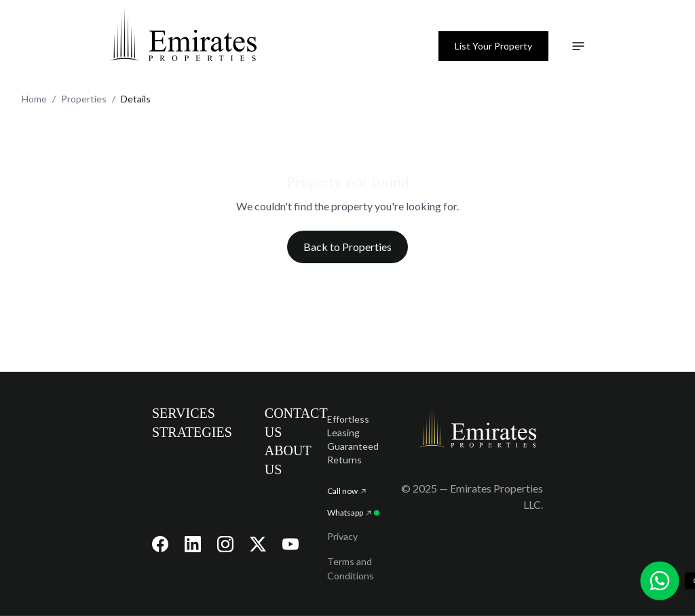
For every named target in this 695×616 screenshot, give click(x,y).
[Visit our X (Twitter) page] (258, 544)
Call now (346, 491)
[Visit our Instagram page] (225, 544)
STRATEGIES (192, 432)
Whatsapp (353, 513)
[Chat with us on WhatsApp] (660, 581)
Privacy (342, 536)
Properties (84, 99)
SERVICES (184, 413)
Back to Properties (347, 247)
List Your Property (493, 46)
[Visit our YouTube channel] (290, 544)
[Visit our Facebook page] (160, 544)
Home (34, 99)
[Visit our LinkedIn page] (193, 544)
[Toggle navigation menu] (578, 46)
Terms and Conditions (351, 569)
